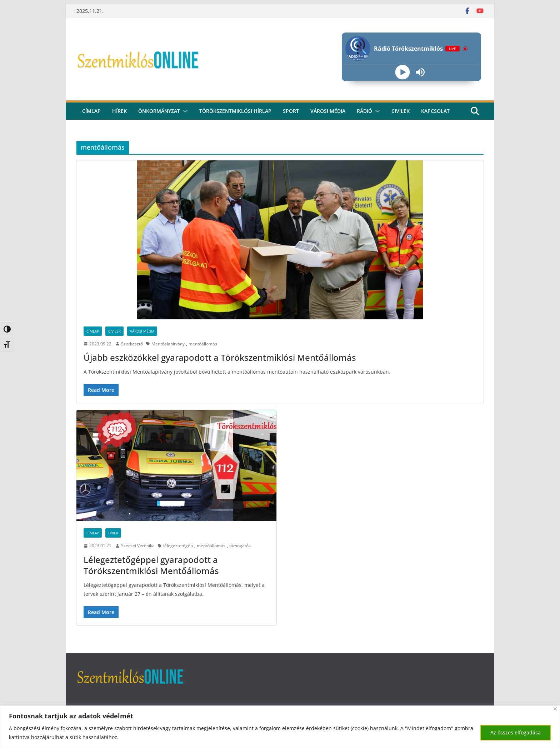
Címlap (93, 331)
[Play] (402, 72)
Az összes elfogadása (516, 732)
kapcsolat (435, 111)
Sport (291, 111)
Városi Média (142, 331)
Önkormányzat (159, 111)
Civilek (114, 331)
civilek (401, 111)
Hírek (119, 111)
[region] (280, 727)
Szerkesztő (132, 344)
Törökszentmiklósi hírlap (235, 111)
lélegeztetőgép (178, 546)
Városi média (328, 111)
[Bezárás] (555, 709)
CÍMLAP (91, 111)
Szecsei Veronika (138, 546)
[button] (184, 111)
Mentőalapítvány (168, 344)
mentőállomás (203, 344)
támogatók (240, 546)
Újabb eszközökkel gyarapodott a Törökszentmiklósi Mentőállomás (220, 357)
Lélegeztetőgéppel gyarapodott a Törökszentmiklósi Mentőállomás (151, 565)
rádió (364, 111)
